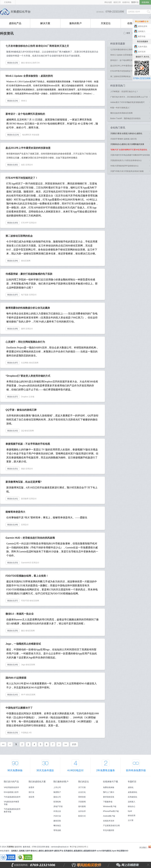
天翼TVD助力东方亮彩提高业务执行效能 (127, 171)
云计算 (131, 820)
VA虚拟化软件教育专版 (11, 803)
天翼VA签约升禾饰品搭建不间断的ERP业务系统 (130, 155)
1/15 (74, 744)
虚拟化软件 (49, 851)
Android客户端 (109, 816)
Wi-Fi (23, 695)
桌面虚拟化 (133, 792)
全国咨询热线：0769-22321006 (41, 865)
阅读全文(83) (13, 223)
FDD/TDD (25, 601)
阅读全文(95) (13, 329)
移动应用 (132, 816)
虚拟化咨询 (143, 26)
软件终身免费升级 (136, 770)
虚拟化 (131, 787)
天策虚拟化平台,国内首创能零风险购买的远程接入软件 (16, 12)
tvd (100, 851)
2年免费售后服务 (106, 770)
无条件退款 (143, 47)
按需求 (31, 787)
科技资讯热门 (118, 86)
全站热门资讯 (118, 128)
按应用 (31, 797)
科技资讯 (7, 33)
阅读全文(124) (13, 135)
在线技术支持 (109, 821)
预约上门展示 (109, 792)
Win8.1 (24, 101)
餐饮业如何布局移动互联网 (121, 113)
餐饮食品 (57, 826)
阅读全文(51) (13, 469)
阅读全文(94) (13, 261)
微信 (23, 63)
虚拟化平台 (59, 851)
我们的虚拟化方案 (37, 782)
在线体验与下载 (110, 782)
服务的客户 (75, 23)
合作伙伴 (82, 811)
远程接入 (132, 802)
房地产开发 (58, 806)
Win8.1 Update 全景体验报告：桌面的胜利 (128, 55)
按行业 (31, 792)
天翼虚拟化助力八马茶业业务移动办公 (126, 160)
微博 (23, 329)
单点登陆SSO (123, 851)
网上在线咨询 (121, 865)
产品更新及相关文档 (111, 826)
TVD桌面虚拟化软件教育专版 (12, 810)
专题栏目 (132, 782)
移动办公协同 (31, 63)
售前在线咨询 (142, 21)
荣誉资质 (82, 797)
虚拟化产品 (15, 23)
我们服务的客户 (61, 782)
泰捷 (23, 469)
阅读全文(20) (13, 63)
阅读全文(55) (13, 631)
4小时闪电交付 (75, 770)
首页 (128, 33)
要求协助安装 (109, 797)
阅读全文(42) (13, 431)
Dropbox (25, 397)
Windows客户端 (110, 806)
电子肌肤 (25, 295)
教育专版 (143, 36)
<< (3, 744)
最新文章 (117, 2)
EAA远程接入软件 (11, 792)
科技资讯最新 (118, 44)
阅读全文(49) (13, 525)
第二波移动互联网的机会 (120, 76)
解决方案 (45, 23)
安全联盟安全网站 (8, 857)
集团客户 (57, 792)
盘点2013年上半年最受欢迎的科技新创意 (127, 66)
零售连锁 (57, 830)
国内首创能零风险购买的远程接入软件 (66, 12)
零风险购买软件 (73, 865)
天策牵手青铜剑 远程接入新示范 (123, 139)
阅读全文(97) (13, 295)
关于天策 (82, 787)
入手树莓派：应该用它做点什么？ (124, 92)
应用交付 (29, 165)
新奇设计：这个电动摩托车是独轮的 (125, 60)
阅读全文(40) (13, 665)
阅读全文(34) (13, 101)
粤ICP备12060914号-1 (79, 847)
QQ (23, 431)
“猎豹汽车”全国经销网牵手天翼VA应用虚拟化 (129, 150)
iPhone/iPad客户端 (111, 811)
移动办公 (132, 806)
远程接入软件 (24, 851)
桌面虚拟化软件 (90, 851)
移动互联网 (26, 261)
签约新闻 (82, 806)
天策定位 (106, 23)
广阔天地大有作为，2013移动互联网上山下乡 (129, 97)
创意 (23, 165)
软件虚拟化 (107, 851)
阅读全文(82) (13, 165)
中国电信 (25, 733)
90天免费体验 (15, 770)
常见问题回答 (109, 830)
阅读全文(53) (13, 563)
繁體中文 (135, 2)
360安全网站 (25, 857)
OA (38, 63)
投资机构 (57, 802)
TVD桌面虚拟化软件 (12, 797)
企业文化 (82, 792)
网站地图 (108, 2)
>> (66, 744)
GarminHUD (26, 563)
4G (30, 733)
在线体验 (145, 2)
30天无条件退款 (45, 770)
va (98, 851)
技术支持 (143, 52)
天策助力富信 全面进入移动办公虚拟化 (126, 134)
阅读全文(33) (13, 733)
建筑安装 (57, 821)
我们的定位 (84, 782)
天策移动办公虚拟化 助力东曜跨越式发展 (127, 144)
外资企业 (57, 811)
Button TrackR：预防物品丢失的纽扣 (125, 118)
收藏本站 (126, 2)
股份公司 (57, 797)
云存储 (31, 397)
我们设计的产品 (11, 782)
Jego (23, 665)
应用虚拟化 (133, 797)
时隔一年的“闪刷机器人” (120, 108)
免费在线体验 (109, 787)
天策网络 (8, 2)
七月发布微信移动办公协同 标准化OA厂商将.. (129, 50)
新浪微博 (25, 499)
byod (130, 811)
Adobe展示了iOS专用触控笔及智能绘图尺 (128, 102)
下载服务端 (108, 802)
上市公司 (57, 787)
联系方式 (82, 816)
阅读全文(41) (13, 499)
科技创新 (36, 135)
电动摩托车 (27, 135)
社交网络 (25, 363)
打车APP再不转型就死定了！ (122, 71)
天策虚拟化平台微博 (150, 847)
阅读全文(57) (13, 397)
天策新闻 (82, 802)
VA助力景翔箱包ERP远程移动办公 (124, 166)
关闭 (148, 865)
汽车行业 (57, 816)
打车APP (25, 223)
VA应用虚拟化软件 (11, 787)
